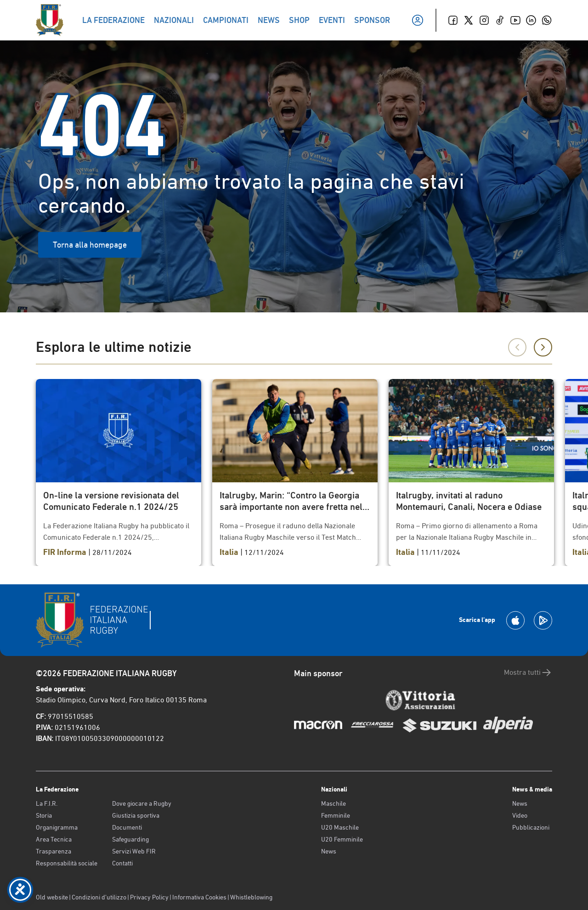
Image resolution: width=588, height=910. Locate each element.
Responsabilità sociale (67, 863)
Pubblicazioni (531, 827)
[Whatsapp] (547, 20)
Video (520, 815)
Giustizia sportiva (136, 815)
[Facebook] (453, 20)
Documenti (127, 827)
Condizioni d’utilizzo (99, 897)
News (329, 851)
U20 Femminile (342, 839)
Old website (52, 897)
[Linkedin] (531, 20)
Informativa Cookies (199, 897)
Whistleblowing (251, 897)
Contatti (122, 863)
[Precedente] (517, 347)
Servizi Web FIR (134, 851)
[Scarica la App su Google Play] (543, 620)
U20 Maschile (340, 827)
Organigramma (57, 827)
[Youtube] (515, 20)
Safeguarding (130, 839)
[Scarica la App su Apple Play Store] (515, 620)
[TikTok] (500, 20)
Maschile (334, 803)
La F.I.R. (47, 803)
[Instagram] (484, 20)
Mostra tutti (528, 673)
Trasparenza (54, 851)
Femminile (336, 815)
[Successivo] (543, 347)
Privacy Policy (149, 897)
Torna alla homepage (90, 245)
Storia (44, 815)
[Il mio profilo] (418, 20)
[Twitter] (469, 20)
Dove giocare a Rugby (142, 803)
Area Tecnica (54, 839)
